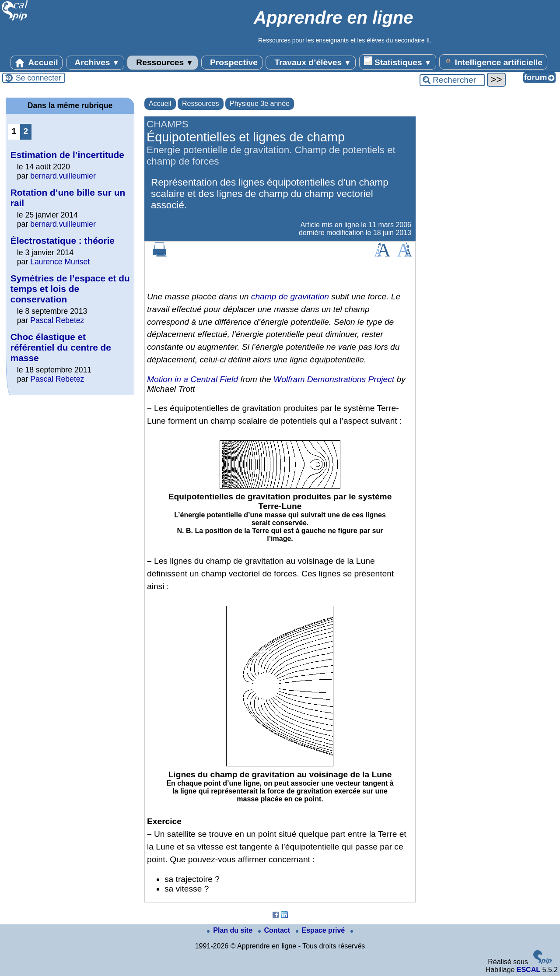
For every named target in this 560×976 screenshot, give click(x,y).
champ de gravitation (290, 297)
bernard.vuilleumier (63, 176)
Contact (275, 930)
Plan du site (231, 930)
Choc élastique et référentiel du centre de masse (61, 347)
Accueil (37, 63)
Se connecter (38, 78)
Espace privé (321, 930)
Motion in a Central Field (192, 379)
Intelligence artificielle (493, 62)
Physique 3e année (260, 104)
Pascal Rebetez (57, 320)
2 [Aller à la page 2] (26, 131)
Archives (95, 63)
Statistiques (398, 62)
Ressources (163, 63)
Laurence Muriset (60, 262)
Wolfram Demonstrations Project (334, 379)
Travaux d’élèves (311, 63)
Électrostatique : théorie (63, 240)
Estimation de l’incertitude (67, 155)
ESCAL (528, 970)
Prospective (232, 63)
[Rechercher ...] (452, 80)
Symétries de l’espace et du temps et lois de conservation (70, 289)
